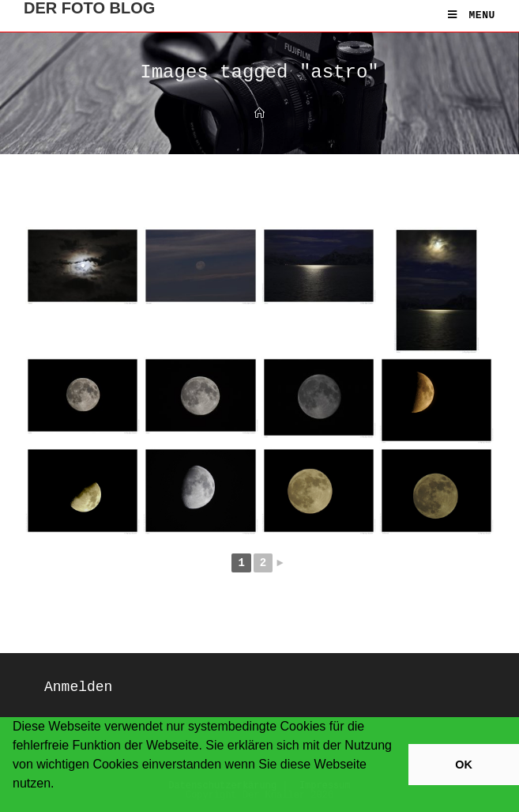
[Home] (259, 114)
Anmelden (78, 687)
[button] (15, 804)
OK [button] (464, 765)
